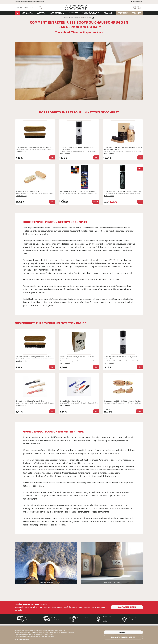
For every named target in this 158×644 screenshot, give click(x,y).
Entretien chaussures (28, 13)
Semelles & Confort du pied (57, 13)
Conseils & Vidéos (137, 13)
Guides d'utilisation (75, 18)
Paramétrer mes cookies (123, 637)
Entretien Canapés (109, 13)
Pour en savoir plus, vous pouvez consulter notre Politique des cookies (34, 636)
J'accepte (123, 632)
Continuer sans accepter (22, 639)
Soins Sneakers (41, 13)
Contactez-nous (127, 607)
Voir (96, 202)
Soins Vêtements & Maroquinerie (91, 13)
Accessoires (73, 13)
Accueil (17, 13)
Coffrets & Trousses (123, 13)
